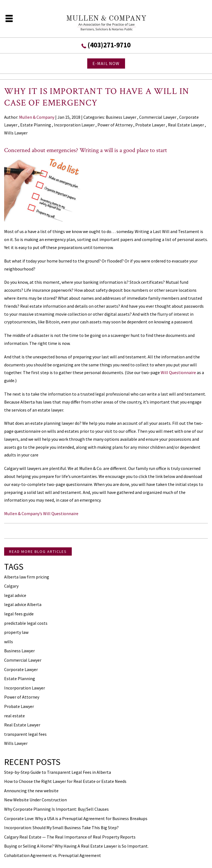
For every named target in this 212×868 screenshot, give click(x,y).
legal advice (15, 595)
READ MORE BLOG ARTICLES (38, 551)
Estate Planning (36, 125)
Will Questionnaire (178, 372)
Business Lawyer (121, 117)
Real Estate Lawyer (186, 125)
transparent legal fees (25, 734)
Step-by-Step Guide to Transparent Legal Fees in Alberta (58, 772)
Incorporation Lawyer (74, 125)
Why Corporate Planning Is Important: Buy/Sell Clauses (56, 809)
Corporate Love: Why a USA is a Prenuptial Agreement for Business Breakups (76, 818)
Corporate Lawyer (21, 669)
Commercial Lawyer (158, 117)
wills (9, 642)
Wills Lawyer (16, 133)
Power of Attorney (115, 125)
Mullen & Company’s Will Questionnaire (41, 513)
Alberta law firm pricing (27, 577)
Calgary (11, 586)
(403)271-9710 (109, 45)
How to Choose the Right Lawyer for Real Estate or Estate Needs (65, 781)
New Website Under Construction (35, 800)
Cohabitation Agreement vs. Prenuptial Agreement (53, 855)
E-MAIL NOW (106, 63)
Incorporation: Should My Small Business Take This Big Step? (61, 828)
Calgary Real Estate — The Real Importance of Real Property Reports (70, 837)
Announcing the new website (31, 791)
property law (16, 632)
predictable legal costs (26, 623)
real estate (14, 716)
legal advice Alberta (23, 604)
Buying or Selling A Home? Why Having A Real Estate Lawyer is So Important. (76, 846)
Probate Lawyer (150, 125)
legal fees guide (19, 614)
